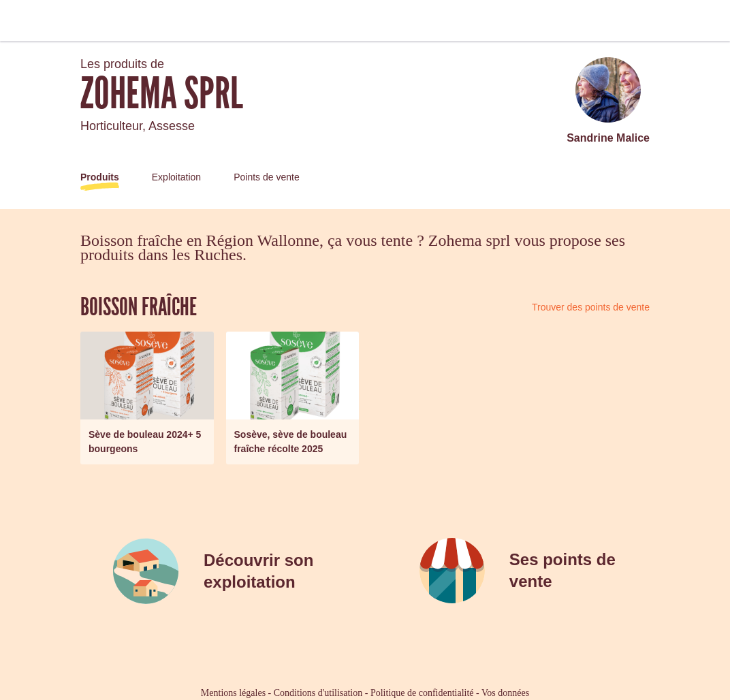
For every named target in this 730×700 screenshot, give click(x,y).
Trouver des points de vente (591, 307)
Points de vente (267, 177)
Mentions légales (233, 693)
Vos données (505, 693)
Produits (100, 177)
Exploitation (176, 177)
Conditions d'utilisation (318, 693)
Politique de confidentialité (422, 693)
